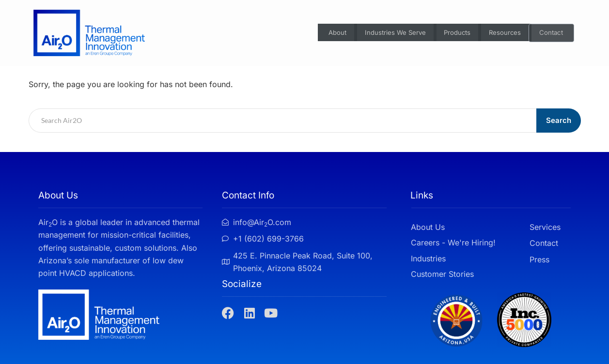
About (328, 33)
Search (559, 120)
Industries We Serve (389, 33)
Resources (505, 33)
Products (455, 33)
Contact (552, 33)
